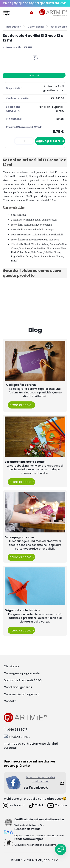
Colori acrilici (36, 27)
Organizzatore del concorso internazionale (39, 836)
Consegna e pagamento (22, 673)
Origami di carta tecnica (22, 610)
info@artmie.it (19, 737)
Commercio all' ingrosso (22, 694)
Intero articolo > (21, 405)
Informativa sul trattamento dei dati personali (31, 746)
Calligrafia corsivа (21, 385)
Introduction (13, 27)
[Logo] (53, 13)
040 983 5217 (18, 730)
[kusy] (24, 141)
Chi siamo (11, 666)
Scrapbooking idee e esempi (25, 462)
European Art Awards (27, 829)
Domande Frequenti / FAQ (23, 680)
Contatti (10, 701)
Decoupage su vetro (19, 537)
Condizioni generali (18, 687)
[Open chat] (61, 849)
